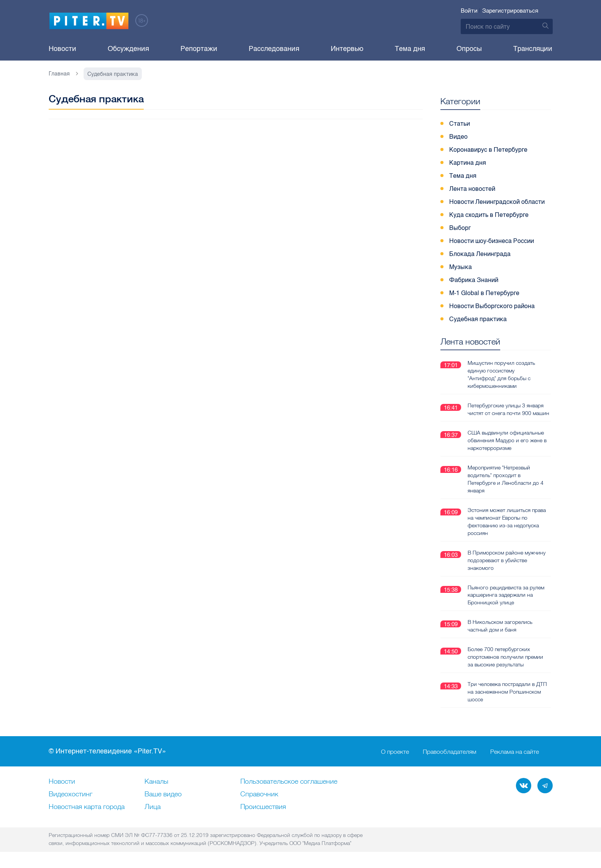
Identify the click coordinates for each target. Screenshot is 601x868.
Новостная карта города (87, 807)
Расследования (274, 49)
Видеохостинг (71, 794)
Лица (153, 807)
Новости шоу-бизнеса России (492, 241)
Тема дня (410, 49)
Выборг (460, 228)
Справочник (259, 794)
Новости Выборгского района (492, 306)
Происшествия (263, 807)
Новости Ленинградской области (497, 202)
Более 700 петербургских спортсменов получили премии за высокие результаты (505, 657)
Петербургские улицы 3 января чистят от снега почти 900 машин (508, 409)
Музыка (461, 267)
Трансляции (533, 49)
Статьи (460, 124)
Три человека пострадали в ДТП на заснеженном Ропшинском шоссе (507, 692)
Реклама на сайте (515, 752)
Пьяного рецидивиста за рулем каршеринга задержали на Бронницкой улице (506, 595)
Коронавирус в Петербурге (488, 150)
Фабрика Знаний (474, 280)
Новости (62, 49)
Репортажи (199, 49)
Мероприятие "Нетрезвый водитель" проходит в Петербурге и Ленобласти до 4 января (506, 479)
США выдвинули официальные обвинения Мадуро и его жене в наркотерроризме (507, 440)
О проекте (395, 752)
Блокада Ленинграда (480, 254)
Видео (458, 137)
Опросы (469, 49)
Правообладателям (450, 752)
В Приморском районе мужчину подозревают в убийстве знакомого (507, 560)
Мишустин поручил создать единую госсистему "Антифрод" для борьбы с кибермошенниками (501, 374)
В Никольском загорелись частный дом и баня (500, 626)
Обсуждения (128, 49)
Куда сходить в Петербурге (489, 215)
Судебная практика (478, 319)
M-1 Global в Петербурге (484, 293)
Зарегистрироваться (510, 11)
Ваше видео (163, 794)
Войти (469, 11)
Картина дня (468, 163)
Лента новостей (472, 189)
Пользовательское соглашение (289, 782)
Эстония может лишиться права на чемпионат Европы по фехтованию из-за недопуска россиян (507, 522)
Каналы (156, 782)
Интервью (347, 49)
